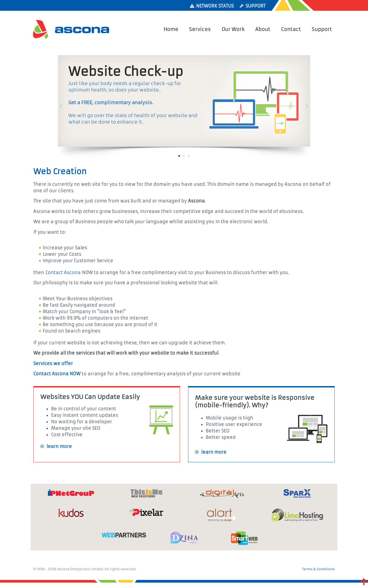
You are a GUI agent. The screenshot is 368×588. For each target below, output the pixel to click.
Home (171, 29)
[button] (61, 106)
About (263, 29)
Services (200, 29)
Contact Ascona (63, 272)
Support (322, 29)
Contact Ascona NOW (57, 374)
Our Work (233, 29)
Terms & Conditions (318, 569)
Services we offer (53, 363)
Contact (291, 29)
